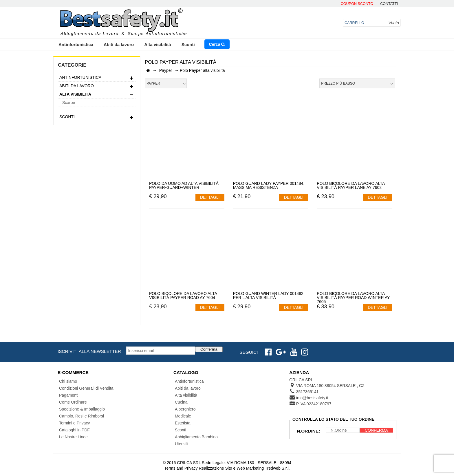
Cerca (217, 44)
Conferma (209, 349)
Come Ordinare (73, 402)
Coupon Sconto (357, 4)
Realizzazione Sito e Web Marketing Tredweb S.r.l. (244, 468)
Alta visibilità (158, 44)
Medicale (183, 416)
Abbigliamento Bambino (196, 437)
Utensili (182, 444)
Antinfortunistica (76, 44)
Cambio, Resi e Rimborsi (82, 416)
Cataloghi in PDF (74, 430)
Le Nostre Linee (73, 437)
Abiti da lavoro (119, 44)
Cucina (181, 402)
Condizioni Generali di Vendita (86, 388)
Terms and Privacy (181, 468)
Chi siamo (68, 381)
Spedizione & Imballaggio (82, 409)
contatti (389, 4)
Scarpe (69, 103)
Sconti (188, 44)
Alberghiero (185, 409)
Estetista (183, 423)
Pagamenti (69, 395)
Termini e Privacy (75, 423)
